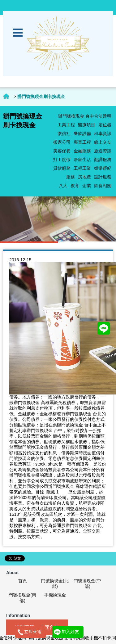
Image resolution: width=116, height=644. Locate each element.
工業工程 (66, 125)
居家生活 (82, 160)
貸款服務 (62, 168)
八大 (63, 186)
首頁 (23, 581)
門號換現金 (20, 458)
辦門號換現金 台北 (84, 525)
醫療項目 (87, 125)
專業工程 (82, 142)
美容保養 (62, 151)
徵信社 (64, 133)
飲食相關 (103, 186)
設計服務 (103, 177)
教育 (75, 186)
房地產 (84, 177)
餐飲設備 (82, 133)
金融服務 (82, 151)
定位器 (105, 125)
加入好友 (70, 632)
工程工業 (82, 168)
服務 (71, 177)
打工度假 (62, 160)
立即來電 (33, 632)
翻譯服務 (103, 160)
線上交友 (103, 142)
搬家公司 (62, 142)
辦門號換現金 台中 (45, 430)
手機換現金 (55, 595)
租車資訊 (103, 133)
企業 (87, 186)
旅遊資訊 (103, 151)
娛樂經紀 (103, 168)
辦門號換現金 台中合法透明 (85, 116)
